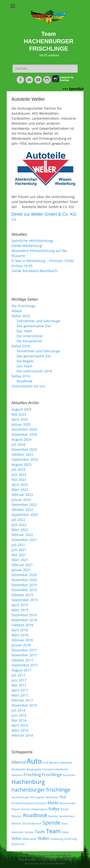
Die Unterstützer (30, 336)
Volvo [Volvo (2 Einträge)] (17, 838)
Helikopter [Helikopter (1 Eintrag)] (52, 797)
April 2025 (20, 419)
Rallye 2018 (21, 346)
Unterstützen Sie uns (28, 386)
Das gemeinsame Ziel (34, 326)
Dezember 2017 (24, 650)
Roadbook (24, 381)
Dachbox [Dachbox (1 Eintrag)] (17, 775)
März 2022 (20, 530)
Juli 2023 (18, 469)
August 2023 (21, 464)
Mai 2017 (19, 685)
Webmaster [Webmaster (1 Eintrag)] (30, 839)
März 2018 (20, 635)
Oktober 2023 (22, 454)
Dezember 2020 (24, 575)
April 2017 (20, 690)
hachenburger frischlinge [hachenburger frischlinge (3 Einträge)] (41, 790)
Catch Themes (56, 863)
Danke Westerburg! (27, 246)
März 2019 (20, 610)
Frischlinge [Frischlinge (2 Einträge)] (52, 774)
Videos (17, 311)
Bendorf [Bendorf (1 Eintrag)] (54, 763)
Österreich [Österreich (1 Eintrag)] (18, 844)
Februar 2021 (22, 565)
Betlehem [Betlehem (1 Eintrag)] (66, 763)
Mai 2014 (19, 720)
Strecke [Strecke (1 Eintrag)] (29, 832)
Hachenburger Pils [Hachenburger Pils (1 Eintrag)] (23, 797)
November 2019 (24, 590)
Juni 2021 (19, 550)
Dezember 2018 (24, 615)
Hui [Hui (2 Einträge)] (63, 797)
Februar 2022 (22, 535)
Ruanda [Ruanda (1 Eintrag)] (53, 816)
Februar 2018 (22, 640)
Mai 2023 (19, 480)
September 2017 (25, 665)
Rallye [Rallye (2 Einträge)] (54, 809)
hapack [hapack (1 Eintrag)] (40, 797)
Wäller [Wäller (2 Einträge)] (44, 838)
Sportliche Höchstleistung (32, 241)
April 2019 (20, 605)
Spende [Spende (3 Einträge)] (51, 823)
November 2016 (24, 705)
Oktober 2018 (22, 625)
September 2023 (25, 459)
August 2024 (21, 439)
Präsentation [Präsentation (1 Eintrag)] (39, 809)
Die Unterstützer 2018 (34, 371)
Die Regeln (25, 361)
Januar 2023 (21, 500)
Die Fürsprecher (30, 341)
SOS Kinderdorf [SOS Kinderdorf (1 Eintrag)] (32, 824)
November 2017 (24, 655)
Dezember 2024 (24, 429)
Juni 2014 (19, 715)
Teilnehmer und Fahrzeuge (38, 321)
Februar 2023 (22, 495)
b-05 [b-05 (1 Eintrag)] (45, 763)
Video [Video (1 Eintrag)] (65, 832)
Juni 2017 (19, 680)
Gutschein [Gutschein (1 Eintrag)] (69, 775)
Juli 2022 (18, 520)
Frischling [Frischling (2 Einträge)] (32, 774)
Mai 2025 (19, 414)
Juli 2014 (18, 710)
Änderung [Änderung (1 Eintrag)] (70, 839)
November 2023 (24, 449)
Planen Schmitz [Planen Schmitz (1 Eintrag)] (21, 809)
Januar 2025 (21, 424)
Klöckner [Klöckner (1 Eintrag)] (41, 803)
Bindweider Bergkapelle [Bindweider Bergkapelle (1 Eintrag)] (26, 769)
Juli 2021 (18, 545)
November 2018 (24, 620)
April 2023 (20, 485)
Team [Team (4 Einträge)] (53, 831)
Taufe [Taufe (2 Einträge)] (40, 832)
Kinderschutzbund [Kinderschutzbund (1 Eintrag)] (23, 803)
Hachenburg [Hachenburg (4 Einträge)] (28, 782)
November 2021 (24, 540)
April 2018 (20, 630)
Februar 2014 (22, 735)
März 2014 (20, 730)
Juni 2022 (19, 525)
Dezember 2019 (24, 585)
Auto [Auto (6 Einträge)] (34, 761)
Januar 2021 (21, 570)
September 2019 (25, 600)
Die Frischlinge (23, 306)
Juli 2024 (18, 444)
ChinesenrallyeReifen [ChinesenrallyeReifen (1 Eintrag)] (55, 769)
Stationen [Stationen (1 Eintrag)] (18, 832)
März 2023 (20, 490)
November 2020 (24, 580)
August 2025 (21, 409)
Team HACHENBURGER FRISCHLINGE (49, 41)
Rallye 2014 (21, 376)
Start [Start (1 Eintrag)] (64, 824)
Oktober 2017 (22, 660)
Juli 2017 (18, 675)
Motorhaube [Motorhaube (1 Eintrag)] (67, 803)
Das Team (24, 331)
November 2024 (24, 434)
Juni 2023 (19, 474)
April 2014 (20, 725)
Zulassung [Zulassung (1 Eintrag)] (57, 839)
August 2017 (21, 670)
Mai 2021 (19, 555)
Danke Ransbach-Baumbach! (35, 271)
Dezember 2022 (24, 505)
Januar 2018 (21, 645)
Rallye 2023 (21, 316)
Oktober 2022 (22, 510)
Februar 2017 (22, 700)
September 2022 (25, 515)
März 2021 (20, 560)
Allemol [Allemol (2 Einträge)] (19, 762)
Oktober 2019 (22, 595)
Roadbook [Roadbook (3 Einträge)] (35, 815)
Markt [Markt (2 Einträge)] (53, 803)
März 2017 (20, 695)
